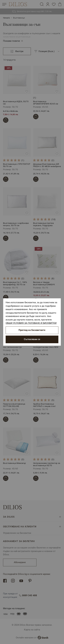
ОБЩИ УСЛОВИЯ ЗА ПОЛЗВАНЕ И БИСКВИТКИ (31, 323)
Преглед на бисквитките (32, 330)
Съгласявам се (32, 339)
